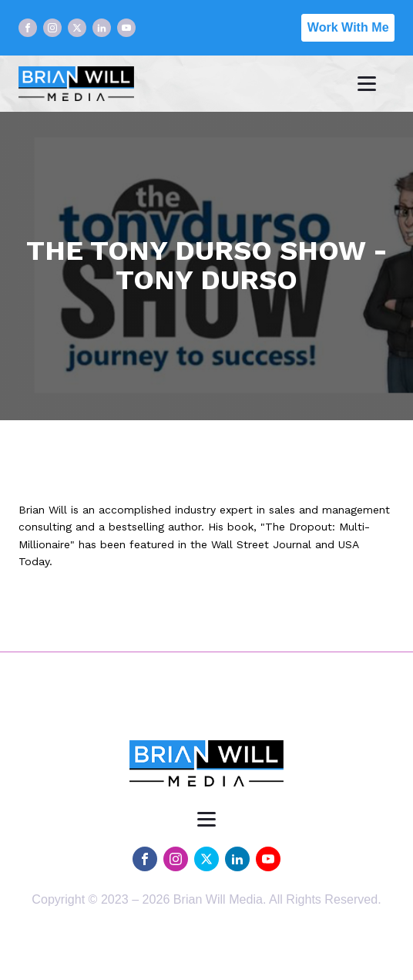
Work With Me (348, 27)
